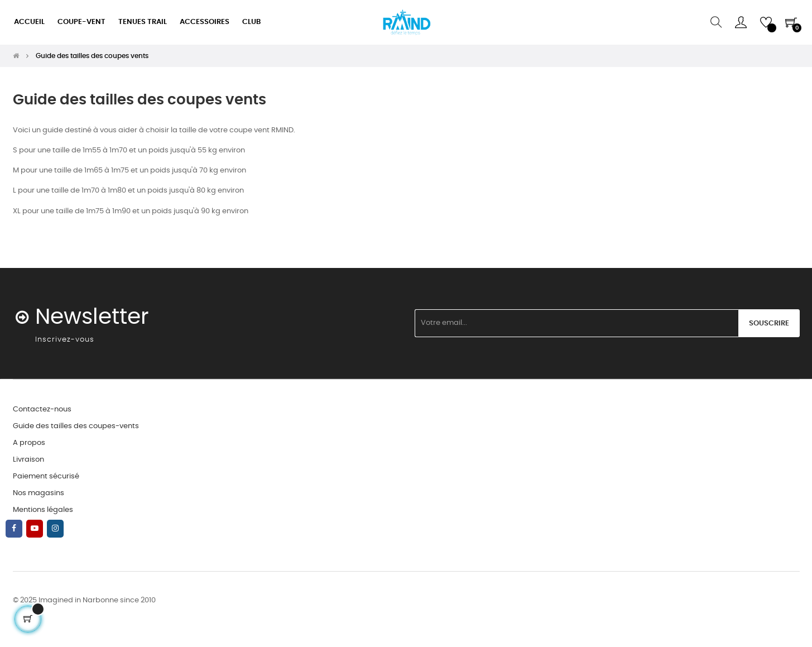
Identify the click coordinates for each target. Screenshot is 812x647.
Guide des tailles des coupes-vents (76, 426)
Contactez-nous (42, 409)
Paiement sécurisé (46, 476)
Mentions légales (43, 510)
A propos (29, 443)
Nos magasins (39, 493)
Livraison (28, 460)
